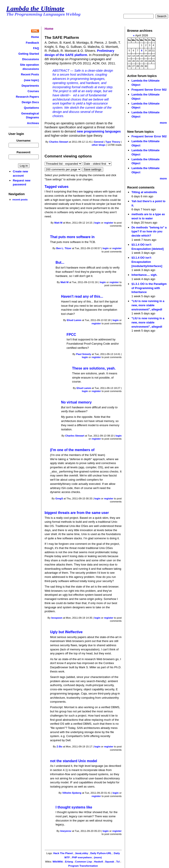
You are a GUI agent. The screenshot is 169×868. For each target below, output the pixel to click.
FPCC (71, 335)
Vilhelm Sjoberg (72, 793)
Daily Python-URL (101, 853)
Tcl (118, 862)
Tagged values (57, 187)
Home (35, 37)
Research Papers (27, 97)
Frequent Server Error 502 (149, 90)
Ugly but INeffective (66, 632)
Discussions (31, 59)
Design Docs (30, 102)
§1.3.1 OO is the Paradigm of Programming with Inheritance (149, 288)
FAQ (36, 48)
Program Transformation (83, 866)
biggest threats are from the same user (77, 513)
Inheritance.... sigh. (144, 275)
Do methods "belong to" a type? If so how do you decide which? (149, 231)
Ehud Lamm (74, 320)
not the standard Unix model (74, 761)
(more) (98, 857)
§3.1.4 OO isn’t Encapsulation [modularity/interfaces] (147, 262)
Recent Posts (30, 74)
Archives (33, 123)
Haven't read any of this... (82, 296)
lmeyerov (66, 831)
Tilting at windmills (144, 192)
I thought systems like (74, 807)
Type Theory (113, 142)
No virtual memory (76, 402)
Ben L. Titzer (64, 248)
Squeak (109, 862)
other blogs (98, 145)
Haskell (98, 862)
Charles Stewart (59, 142)
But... (60, 262)
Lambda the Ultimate (35, 9)
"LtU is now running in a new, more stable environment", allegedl (148, 305)
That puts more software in (72, 237)
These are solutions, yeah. (94, 368)
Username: (24, 141)
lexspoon (57, 618)
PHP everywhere (82, 857)
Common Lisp (84, 862)
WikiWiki (58, 862)
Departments (30, 86)
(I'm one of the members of (72, 450)
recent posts (20, 199)
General (99, 142)
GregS (59, 498)
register (109, 223)
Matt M (58, 223)
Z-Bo (59, 747)
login (97, 223)
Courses (33, 91)
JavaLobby (81, 853)
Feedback (32, 43)
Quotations (31, 108)
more (163, 123)
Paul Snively (84, 354)
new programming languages (99, 131)
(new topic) (31, 80)
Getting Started (29, 54)
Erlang (69, 862)
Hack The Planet (63, 853)
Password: (24, 152)
